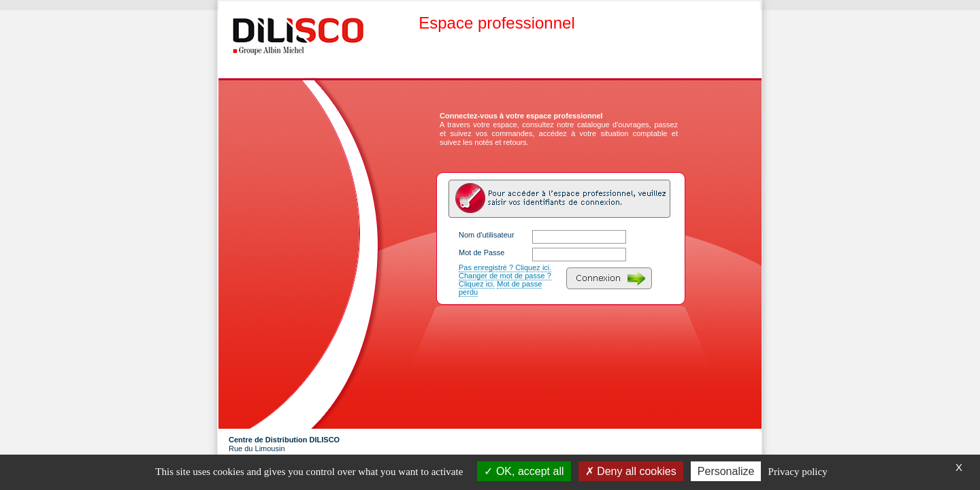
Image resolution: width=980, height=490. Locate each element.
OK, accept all (524, 471)
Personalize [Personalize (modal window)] (726, 471)
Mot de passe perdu (500, 288)
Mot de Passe (481, 252)
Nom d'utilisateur (487, 235)
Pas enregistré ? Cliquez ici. (505, 267)
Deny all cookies (631, 471)
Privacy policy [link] (798, 472)
